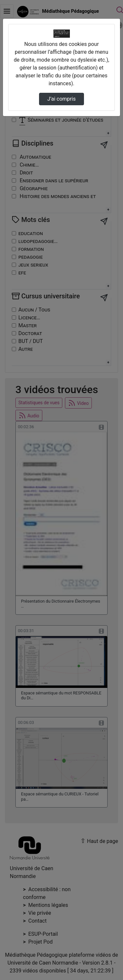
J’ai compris (61, 99)
